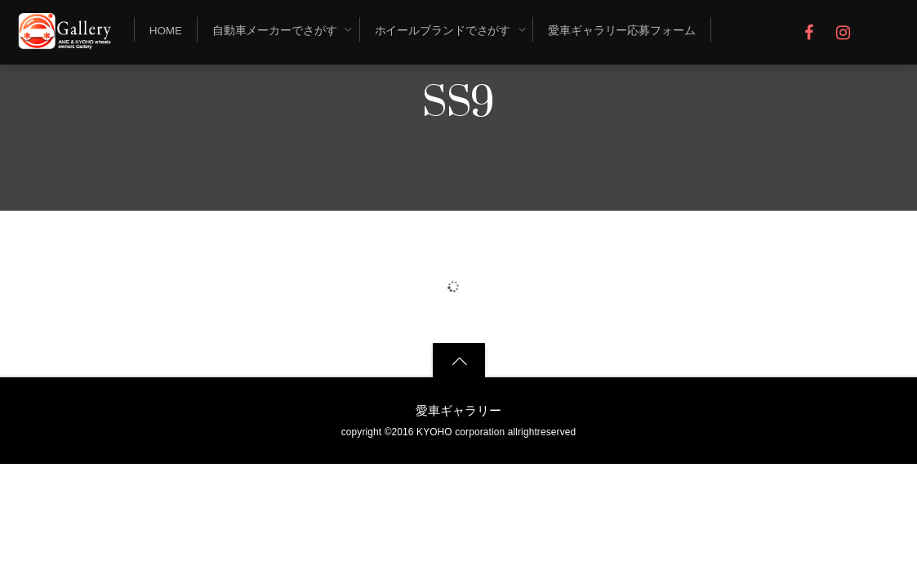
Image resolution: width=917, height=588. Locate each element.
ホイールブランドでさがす (443, 31)
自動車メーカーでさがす (275, 31)
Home (166, 31)
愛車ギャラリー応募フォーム (622, 31)
